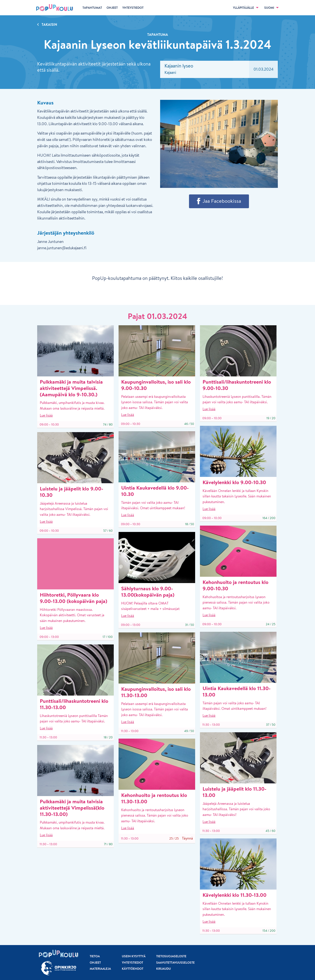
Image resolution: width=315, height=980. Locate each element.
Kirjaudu (164, 969)
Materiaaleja (100, 969)
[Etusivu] (55, 8)
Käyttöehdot (133, 969)
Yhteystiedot (132, 963)
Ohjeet (95, 963)
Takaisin (49, 24)
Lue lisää (46, 415)
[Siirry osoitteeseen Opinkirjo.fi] (59, 968)
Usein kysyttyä (134, 956)
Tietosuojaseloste (171, 956)
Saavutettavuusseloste (175, 963)
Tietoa (95, 956)
